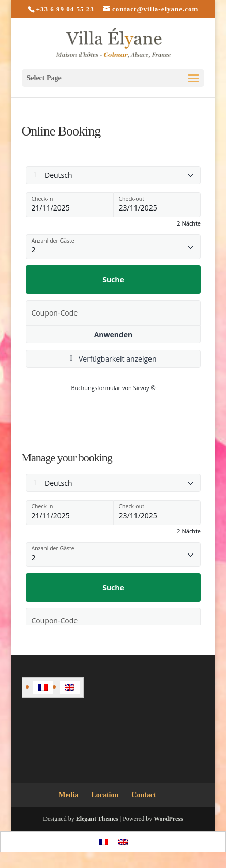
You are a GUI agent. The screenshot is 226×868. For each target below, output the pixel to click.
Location (105, 795)
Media (68, 795)
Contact (144, 795)
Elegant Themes (97, 819)
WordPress (168, 819)
